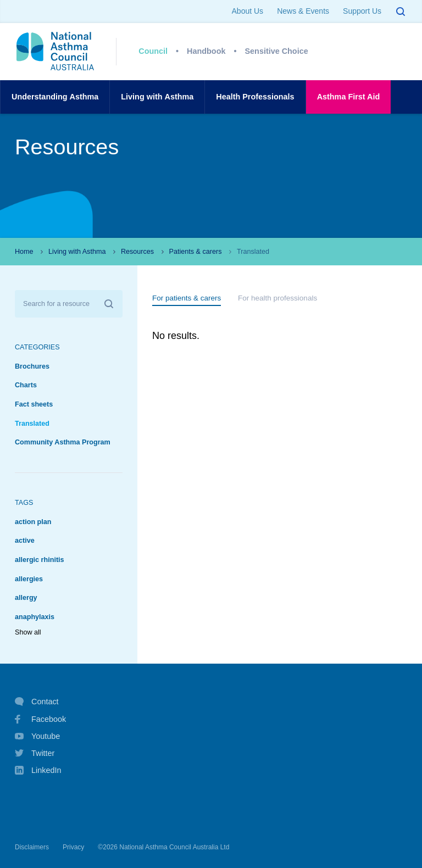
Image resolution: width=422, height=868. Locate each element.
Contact (37, 702)
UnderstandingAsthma (55, 97)
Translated (32, 424)
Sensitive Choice (277, 51)
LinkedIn (38, 771)
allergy (26, 598)
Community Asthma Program (63, 442)
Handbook (206, 51)
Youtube (37, 736)
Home (24, 252)
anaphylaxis (35, 617)
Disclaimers (32, 847)
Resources (137, 252)
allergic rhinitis (40, 560)
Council (153, 51)
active (25, 541)
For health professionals (277, 298)
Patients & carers (196, 252)
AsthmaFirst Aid (349, 97)
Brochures (32, 366)
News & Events (303, 11)
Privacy (73, 847)
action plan (33, 522)
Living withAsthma (157, 97)
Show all (28, 632)
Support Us (362, 11)
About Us (248, 11)
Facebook (40, 719)
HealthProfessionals (255, 97)
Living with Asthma (77, 252)
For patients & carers (187, 298)
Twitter (35, 753)
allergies (29, 579)
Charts (26, 385)
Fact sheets (34, 404)
